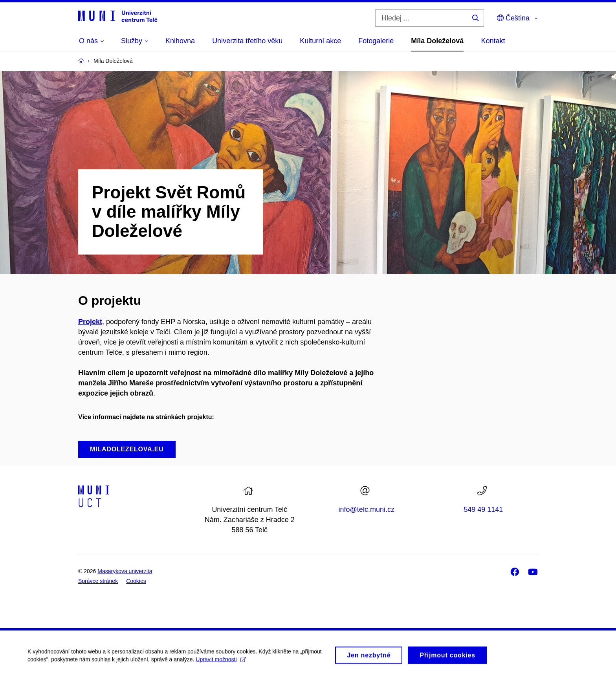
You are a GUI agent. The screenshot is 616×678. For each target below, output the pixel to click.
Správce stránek (98, 581)
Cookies (136, 581)
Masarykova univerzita (125, 571)
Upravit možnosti (221, 662)
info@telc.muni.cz (367, 509)
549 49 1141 (483, 509)
